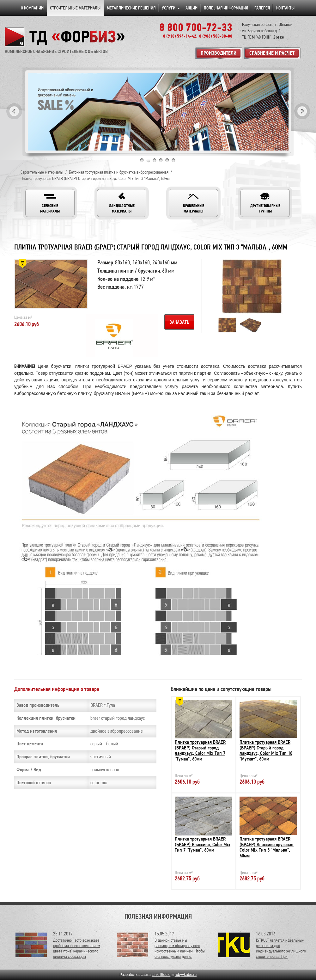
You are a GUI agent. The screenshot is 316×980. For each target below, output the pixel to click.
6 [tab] (173, 160)
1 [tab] (142, 160)
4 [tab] (161, 160)
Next (302, 111)
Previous (14, 111)
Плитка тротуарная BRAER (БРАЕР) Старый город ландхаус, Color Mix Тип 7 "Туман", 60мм (200, 751)
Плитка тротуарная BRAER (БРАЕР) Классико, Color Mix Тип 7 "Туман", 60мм (203, 844)
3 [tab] (155, 160)
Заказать (179, 322)
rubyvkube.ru (186, 975)
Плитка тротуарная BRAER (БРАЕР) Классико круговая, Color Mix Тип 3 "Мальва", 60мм (267, 847)
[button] (50, 203)
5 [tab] (167, 160)
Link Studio (161, 975)
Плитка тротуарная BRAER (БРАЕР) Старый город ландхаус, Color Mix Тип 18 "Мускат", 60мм (266, 751)
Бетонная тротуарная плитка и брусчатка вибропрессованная (119, 172)
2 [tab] (148, 160)
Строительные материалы (42, 172)
